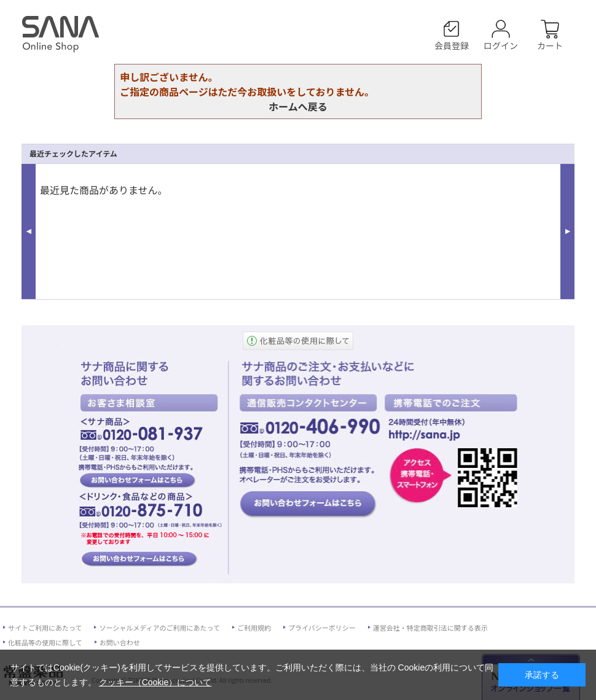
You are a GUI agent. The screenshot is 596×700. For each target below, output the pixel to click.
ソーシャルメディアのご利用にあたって (159, 628)
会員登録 (452, 45)
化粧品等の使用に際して (45, 642)
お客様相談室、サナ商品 (137, 479)
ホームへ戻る (298, 106)
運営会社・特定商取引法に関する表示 (430, 628)
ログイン (501, 45)
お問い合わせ (120, 642)
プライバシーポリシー (322, 628)
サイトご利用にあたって (45, 628)
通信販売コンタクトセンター (308, 504)
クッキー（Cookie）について (155, 682)
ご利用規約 (254, 628)
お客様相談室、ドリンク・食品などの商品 (137, 559)
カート (550, 45)
